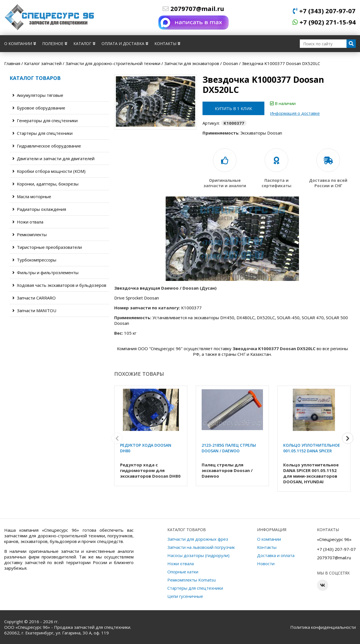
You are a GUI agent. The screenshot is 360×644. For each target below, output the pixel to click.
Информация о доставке (295, 113)
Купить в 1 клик (233, 108)
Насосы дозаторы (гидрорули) (198, 555)
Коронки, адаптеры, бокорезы (45, 184)
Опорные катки (183, 572)
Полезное (55, 43)
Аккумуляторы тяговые (38, 95)
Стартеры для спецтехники (42, 133)
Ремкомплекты (30, 234)
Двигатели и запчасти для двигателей (53, 158)
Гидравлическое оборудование (47, 146)
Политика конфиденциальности (323, 627)
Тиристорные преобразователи (47, 247)
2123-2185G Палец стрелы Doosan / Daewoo (229, 448)
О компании (20, 43)
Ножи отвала (28, 222)
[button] (348, 438)
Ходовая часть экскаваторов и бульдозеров (59, 285)
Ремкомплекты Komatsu (192, 580)
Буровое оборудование (39, 108)
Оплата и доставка (125, 43)
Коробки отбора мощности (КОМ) (49, 171)
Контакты (167, 43)
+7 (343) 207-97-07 (324, 11)
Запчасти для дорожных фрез (198, 539)
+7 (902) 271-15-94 (324, 22)
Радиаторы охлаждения (39, 209)
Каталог (84, 43)
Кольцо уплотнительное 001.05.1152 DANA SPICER (312, 448)
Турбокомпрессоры (34, 260)
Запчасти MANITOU (34, 310)
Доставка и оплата (276, 555)
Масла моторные (32, 196)
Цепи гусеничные (185, 596)
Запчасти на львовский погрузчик (201, 547)
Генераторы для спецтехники (45, 120)
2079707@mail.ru (193, 8)
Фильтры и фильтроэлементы (45, 272)
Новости (266, 563)
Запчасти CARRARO (34, 298)
